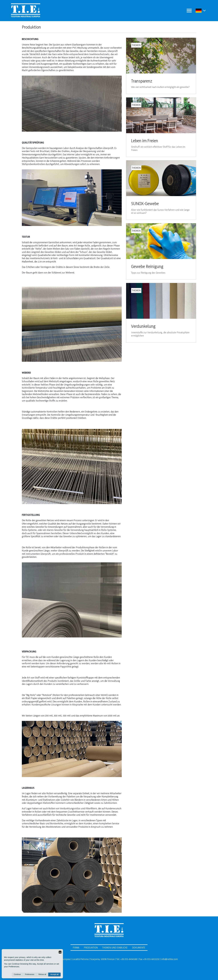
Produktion (91, 947)
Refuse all (42, 974)
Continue (17, 974)
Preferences (30, 974)
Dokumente (139, 947)
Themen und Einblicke (115, 947)
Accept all (54, 974)
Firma (76, 947)
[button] (204, 11)
